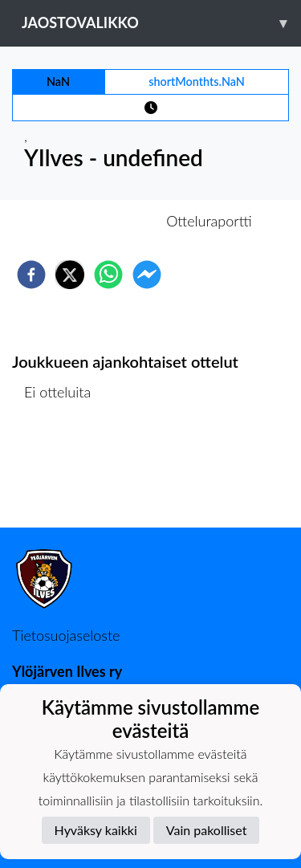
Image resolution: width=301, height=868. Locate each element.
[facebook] (31, 275)
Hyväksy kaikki (96, 830)
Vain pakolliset (207, 830)
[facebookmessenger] (147, 275)
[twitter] (70, 275)
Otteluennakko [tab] (95, 221)
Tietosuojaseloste (66, 635)
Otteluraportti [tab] (209, 221)
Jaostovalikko (161, 23)
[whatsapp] (108, 275)
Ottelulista (64, 473)
